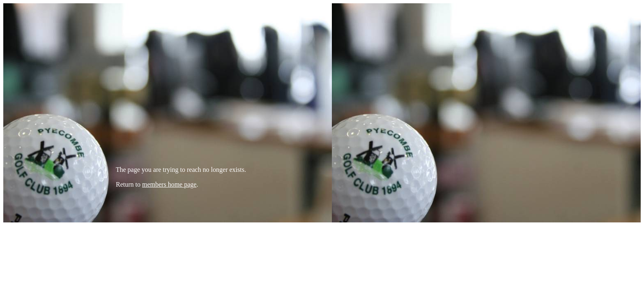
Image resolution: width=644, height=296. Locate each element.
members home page (169, 184)
